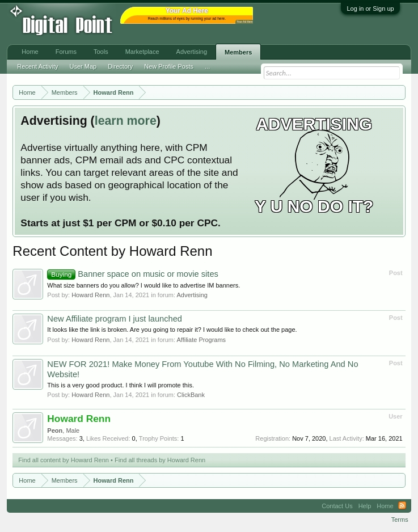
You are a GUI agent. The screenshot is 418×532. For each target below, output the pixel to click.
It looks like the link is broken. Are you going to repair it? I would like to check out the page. (172, 330)
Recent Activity (37, 66)
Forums (66, 52)
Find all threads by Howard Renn (160, 460)
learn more (126, 121)
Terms (400, 520)
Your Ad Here (244, 22)
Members (238, 52)
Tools (101, 52)
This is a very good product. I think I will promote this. (121, 385)
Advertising (192, 295)
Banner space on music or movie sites (133, 274)
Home (30, 52)
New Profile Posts (169, 66)
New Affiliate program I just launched (115, 319)
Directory (120, 66)
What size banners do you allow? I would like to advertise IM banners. (143, 285)
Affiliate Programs (201, 340)
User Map (83, 66)
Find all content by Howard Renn (64, 460)
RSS (402, 506)
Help (365, 506)
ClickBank (191, 395)
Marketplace (142, 52)
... (207, 66)
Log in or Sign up (370, 9)
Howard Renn (90, 295)
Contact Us (337, 506)
